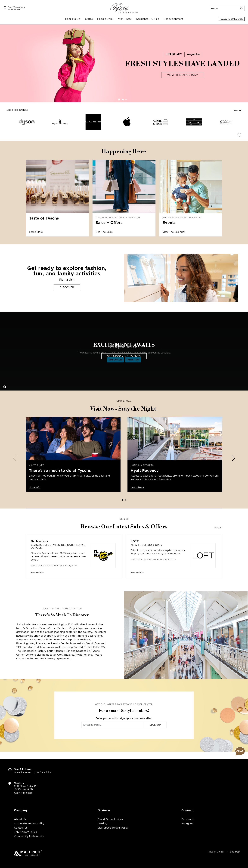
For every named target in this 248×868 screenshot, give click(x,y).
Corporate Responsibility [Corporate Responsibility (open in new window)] (29, 824)
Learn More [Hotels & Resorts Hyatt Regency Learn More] (138, 487)
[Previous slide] (15, 458)
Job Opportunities (25, 832)
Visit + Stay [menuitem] (125, 19)
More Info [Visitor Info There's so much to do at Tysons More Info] (35, 487)
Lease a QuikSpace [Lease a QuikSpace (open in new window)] (232, 19)
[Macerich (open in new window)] (28, 853)
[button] (240, 751)
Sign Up (155, 725)
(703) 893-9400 (23, 793)
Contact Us (21, 828)
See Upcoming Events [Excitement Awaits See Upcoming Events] (124, 356)
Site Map (235, 852)
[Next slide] (233, 458)
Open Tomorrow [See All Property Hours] (16, 7)
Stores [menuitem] (89, 19)
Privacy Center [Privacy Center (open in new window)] (216, 852)
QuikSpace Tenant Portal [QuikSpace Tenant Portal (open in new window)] (113, 828)
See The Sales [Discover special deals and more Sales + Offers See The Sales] (104, 232)
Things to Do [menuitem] (73, 19)
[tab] (123, 99)
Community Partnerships (29, 836)
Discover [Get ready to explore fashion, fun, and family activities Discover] (67, 287)
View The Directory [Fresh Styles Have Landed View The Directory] (183, 75)
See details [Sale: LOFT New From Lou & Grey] (137, 573)
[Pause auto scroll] (239, 135)
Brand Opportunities (110, 819)
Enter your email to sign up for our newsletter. (124, 718)
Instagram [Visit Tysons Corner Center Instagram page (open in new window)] (187, 824)
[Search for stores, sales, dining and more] (223, 8)
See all (237, 111)
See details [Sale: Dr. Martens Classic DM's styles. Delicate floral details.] (37, 573)
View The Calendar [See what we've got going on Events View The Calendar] (174, 232)
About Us (20, 819)
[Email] (113, 725)
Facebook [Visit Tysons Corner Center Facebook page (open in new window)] (188, 819)
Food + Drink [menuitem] (105, 19)
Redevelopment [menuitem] (173, 19)
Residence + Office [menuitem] (148, 19)
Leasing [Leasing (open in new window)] (102, 824)
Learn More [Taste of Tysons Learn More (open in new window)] (36, 232)
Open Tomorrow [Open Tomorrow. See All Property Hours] (23, 772)
